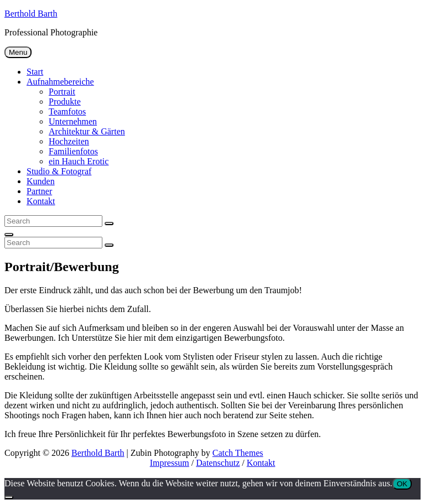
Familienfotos (73, 151)
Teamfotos (67, 111)
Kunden (41, 181)
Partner (39, 191)
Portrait (62, 92)
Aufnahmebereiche (60, 82)
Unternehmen (73, 121)
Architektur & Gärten (87, 131)
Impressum (170, 463)
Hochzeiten (69, 141)
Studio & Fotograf (59, 171)
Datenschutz (218, 463)
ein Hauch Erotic (79, 161)
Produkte (65, 102)
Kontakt (41, 201)
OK (402, 484)
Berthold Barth (31, 14)
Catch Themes (238, 453)
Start (35, 72)
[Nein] (9, 497)
